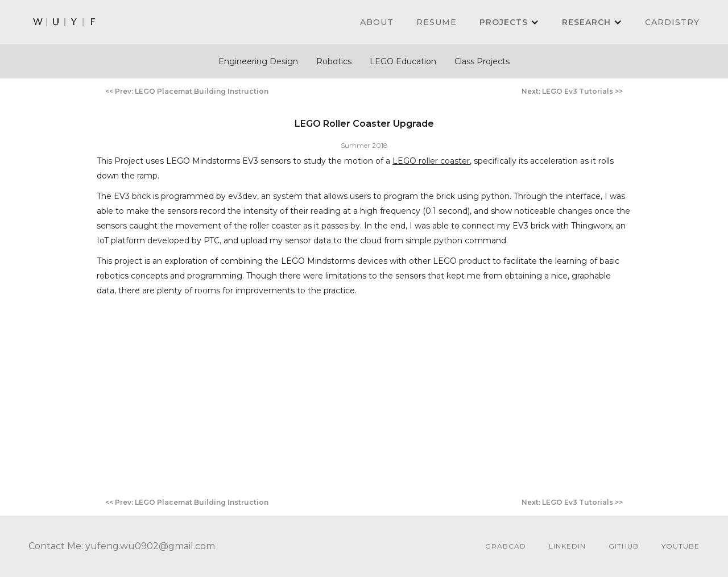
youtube (681, 546)
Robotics (334, 61)
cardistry (672, 22)
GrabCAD (506, 546)
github (624, 546)
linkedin (567, 546)
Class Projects (482, 61)
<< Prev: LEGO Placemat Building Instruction (187, 91)
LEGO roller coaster (431, 161)
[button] (509, 22)
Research (586, 22)
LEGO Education (403, 61)
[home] (65, 22)
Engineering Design (258, 61)
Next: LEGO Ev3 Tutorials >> (572, 91)
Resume (437, 22)
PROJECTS (504, 22)
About (377, 22)
